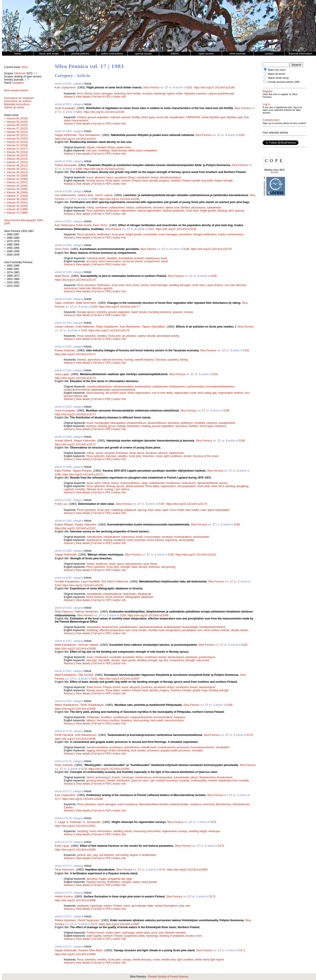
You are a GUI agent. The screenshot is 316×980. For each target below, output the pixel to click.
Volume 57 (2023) (17, 129)
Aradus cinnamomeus (231, 234)
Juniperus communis (202, 804)
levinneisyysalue (163, 777)
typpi (129, 879)
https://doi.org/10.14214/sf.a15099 (148, 615)
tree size (91, 151)
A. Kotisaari (74, 822)
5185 (171, 555)
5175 (221, 846)
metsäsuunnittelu (123, 387)
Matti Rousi (62, 276)
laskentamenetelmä (151, 627)
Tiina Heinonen (65, 870)
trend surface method (216, 630)
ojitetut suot (172, 208)
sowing (109, 489)
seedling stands (122, 831)
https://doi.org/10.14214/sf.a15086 (75, 954)
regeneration (128, 211)
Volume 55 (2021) (17, 135)
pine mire (185, 906)
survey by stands (132, 261)
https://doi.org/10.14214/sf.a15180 (176, 229)
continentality (199, 781)
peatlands (83, 906)
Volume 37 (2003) (17, 196)
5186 (237, 525)
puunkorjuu (116, 747)
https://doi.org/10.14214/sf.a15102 (75, 528)
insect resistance (127, 804)
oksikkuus (101, 564)
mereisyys (127, 777)
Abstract (69, 97)
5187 (162, 504)
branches (148, 456)
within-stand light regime (210, 960)
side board (203, 660)
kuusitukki (115, 657)
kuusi (90, 177)
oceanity (184, 781)
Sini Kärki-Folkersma (115, 581)
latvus (140, 453)
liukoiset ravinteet (175, 933)
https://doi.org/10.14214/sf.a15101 (196, 555)
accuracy (92, 261)
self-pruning (168, 567)
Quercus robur (140, 781)
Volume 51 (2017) (17, 149)
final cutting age (207, 393)
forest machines (136, 540)
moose (145, 285)
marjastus (180, 717)
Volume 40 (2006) (17, 186)
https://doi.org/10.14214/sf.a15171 (83, 475)
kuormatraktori (183, 537)
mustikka (199, 423)
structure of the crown (206, 456)
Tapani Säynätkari (153, 327)
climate (111, 781)
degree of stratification (143, 855)
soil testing (122, 855)
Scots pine (192, 211)
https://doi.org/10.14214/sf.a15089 (187, 870)
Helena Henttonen (87, 611)
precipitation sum (192, 630)
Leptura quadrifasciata (221, 94)
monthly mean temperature (164, 630)
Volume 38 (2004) (17, 192)
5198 (94, 199)
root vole (230, 285)
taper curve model (173, 510)
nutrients (102, 312)
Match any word (277, 70)
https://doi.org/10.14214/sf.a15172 (75, 444)
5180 (229, 705)
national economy (112, 360)
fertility (136, 117)
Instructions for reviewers (19, 98)
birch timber (134, 94)
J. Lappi (60, 822)
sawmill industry (144, 360)
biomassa (173, 423)
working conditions (114, 540)
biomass (91, 426)
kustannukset (143, 387)
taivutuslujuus (176, 657)
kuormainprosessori (203, 747)
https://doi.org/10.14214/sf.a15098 (75, 649)
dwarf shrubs (139, 312)
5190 (226, 411)
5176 (213, 822)
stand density (119, 151)
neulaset (109, 453)
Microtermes (224, 804)
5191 (215, 374)
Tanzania (160, 360)
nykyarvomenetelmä (123, 390)
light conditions (173, 456)
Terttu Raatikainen (92, 705)
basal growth (149, 882)
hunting (128, 360)
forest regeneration (139, 393)
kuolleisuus (173, 483)
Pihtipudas (93, 717)
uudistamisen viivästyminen (169, 387)
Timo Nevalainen (89, 135)
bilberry (91, 720)
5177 (58, 799)
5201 (79, 112)
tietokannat (144, 594)
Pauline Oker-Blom (91, 950)
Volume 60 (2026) (17, 118)
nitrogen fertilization (205, 234)
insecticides (150, 234)
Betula (88, 94)
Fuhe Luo (61, 504)
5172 (94, 924)
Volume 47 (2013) (17, 162)
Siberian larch (95, 489)
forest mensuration (110, 261)
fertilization (113, 211)
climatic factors (240, 630)
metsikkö (111, 258)
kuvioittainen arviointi (131, 258)
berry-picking (141, 720)
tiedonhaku (130, 594)
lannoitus (158, 208)
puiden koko (124, 147)
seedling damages (180, 285)
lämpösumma (110, 627)
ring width (104, 660)
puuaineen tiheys (125, 177)
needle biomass (142, 960)
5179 (250, 735)
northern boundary (167, 781)
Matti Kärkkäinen (66, 645)
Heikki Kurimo (64, 896)
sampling (82, 831)
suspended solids (134, 936)
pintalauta (191, 657)
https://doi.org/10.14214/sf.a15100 (83, 585)
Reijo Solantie (64, 765)
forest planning (95, 393)
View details (83, 97)
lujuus (110, 177)
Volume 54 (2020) (17, 139)
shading (146, 426)
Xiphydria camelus (195, 94)
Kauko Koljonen (65, 350)
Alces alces (132, 285)
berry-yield (157, 720)
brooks (190, 936)
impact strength (224, 181)
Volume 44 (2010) (17, 172)
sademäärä (93, 627)
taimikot (185, 208)
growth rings (200, 690)
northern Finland (131, 181)
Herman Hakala (88, 645)
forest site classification (170, 117)
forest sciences (115, 597)
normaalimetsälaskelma (220, 387)
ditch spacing (236, 211)
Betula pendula (135, 486)
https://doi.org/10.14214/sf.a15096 (75, 709)
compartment (152, 261)
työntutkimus (132, 747)
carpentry (173, 360)
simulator (197, 750)
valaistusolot (176, 453)
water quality (94, 936)
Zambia (68, 807)
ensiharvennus (167, 747)
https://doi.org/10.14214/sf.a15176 (109, 330)
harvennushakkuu (97, 747)
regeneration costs (185, 393)
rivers (199, 936)
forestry (81, 360)
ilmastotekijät (190, 627)
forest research (95, 597)
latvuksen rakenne (156, 453)
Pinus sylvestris (95, 211)
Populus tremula (96, 882)
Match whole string (278, 78)
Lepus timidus (215, 285)
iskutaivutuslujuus (171, 177)
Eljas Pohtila (63, 471)
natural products (174, 720)
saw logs (91, 660)
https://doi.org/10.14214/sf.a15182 (104, 169)
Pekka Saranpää (66, 165)
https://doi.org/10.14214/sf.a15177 (119, 307)
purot (154, 933)
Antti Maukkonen (86, 735)
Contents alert (271, 120)
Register (268, 91)
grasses (178, 312)
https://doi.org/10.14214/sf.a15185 (214, 87)
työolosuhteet (201, 537)
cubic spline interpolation (215, 510)
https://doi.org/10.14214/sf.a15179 (211, 249)
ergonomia (128, 537)
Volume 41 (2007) (17, 182)
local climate (139, 630)
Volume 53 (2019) (17, 142)
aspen (137, 882)
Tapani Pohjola (82, 471)
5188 (58, 475)
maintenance (94, 540)
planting (222, 211)
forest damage (159, 285)
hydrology (96, 906)
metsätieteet (94, 594)
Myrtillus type (235, 117)
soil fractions (106, 855)
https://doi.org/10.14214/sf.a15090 (75, 850)
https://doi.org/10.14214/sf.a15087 (119, 924)
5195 (214, 276)
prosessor (153, 750)
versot (99, 453)
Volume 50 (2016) (17, 152)
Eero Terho (100, 225)
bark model (192, 510)
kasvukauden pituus (186, 777)
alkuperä (100, 177)
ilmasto (116, 777)
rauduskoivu (188, 483)
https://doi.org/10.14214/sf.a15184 (104, 112)
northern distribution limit (223, 781)
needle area (168, 960)
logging (91, 750)
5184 (58, 585)
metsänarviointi (96, 258)
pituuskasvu (198, 208)
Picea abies (113, 181)
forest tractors (155, 540)
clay (95, 855)
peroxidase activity (168, 336)
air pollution (129, 336)
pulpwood (130, 510)
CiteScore (20, 73)
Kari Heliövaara (65, 225)
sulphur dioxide (146, 336)
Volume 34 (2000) (17, 206)
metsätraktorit (112, 537)
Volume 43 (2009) (17, 176)
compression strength (182, 660)
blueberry (221, 426)
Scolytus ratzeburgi (154, 94)
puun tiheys (150, 564)
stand (164, 261)
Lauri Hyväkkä (90, 581)
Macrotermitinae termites (154, 804)
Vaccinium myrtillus (187, 426)
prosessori (183, 747)
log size (163, 660)
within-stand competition (143, 151)
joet (161, 933)
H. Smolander (92, 822)
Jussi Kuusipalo (65, 108)
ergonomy (171, 540)
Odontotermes (241, 804)
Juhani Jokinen (65, 327)
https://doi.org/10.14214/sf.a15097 (119, 679)
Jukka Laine (85, 195)
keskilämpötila (172, 627)
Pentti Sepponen (88, 920)
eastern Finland (113, 906)
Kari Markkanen (130, 327)
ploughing (242, 486)
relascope (214, 831)
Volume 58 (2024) (17, 125)
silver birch (218, 486)
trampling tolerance (160, 312)
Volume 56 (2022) (17, 132)
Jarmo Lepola (104, 195)
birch (80, 94)
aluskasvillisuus (157, 423)
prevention (185, 234)
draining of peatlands (172, 936)
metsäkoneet (94, 537)
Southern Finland (181, 181)
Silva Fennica (151, 87)
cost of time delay (162, 393)
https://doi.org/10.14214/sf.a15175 (75, 354)
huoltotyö (167, 537)
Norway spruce (95, 181)
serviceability (186, 540)
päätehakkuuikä (100, 390)
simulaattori (223, 747)
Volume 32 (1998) (17, 213)
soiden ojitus (113, 933)
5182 (245, 645)
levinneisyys (103, 777)
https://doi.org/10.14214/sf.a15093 (109, 769)
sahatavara (101, 657)
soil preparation (187, 486)
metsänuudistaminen (99, 387)
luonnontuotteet (163, 717)
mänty (90, 208)
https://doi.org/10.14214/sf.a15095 (75, 739)
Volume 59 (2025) (17, 122)
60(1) (25, 67)
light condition (185, 960)
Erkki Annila (84, 225)
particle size (84, 855)
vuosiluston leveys (148, 177)
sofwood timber (179, 804)
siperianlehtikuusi (207, 483)
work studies (138, 750)
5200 (241, 135)
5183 (123, 615)
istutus (130, 208)
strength (125, 567)
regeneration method (231, 393)
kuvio (164, 258)
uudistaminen (144, 208)
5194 (94, 307)
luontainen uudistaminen (110, 208)
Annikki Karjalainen (67, 581)
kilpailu (91, 147)
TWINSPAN (193, 117)
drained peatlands (174, 211)
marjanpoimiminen (141, 717)
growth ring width (203, 181)
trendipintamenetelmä (212, 627)
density (115, 660)
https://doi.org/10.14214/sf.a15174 (75, 378)
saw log (142, 510)
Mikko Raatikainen (67, 705)
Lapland (69, 489)
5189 (242, 441)
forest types (148, 117)
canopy (126, 960)
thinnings (102, 750)
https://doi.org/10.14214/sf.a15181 (119, 199)
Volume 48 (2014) (17, 159)
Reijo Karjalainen (107, 327)
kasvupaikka (118, 423)
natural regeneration (149, 211)
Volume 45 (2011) (17, 169)
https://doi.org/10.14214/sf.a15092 (83, 799)
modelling (104, 151)
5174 (162, 870)
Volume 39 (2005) (17, 189)
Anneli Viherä (63, 441)
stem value (154, 510)
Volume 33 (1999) (17, 209)
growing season (96, 781)
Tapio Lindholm (65, 303)
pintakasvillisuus (136, 423)
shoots (187, 456)
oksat (132, 453)
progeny (164, 181)
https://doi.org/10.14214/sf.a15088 (75, 900)
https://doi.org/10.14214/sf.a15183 (75, 139)
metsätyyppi (102, 423)
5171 (242, 950)
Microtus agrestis (102, 288)
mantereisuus (143, 777)
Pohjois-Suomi (111, 687)
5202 (189, 87)
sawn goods (128, 660)
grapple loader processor (176, 750)
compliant (18, 83)
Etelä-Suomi (94, 687)
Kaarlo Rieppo (64, 524)
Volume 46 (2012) (17, 166)
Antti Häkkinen (85, 327)
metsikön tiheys (106, 147)
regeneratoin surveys (175, 831)
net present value (116, 393)
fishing (184, 360)
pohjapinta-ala (116, 879)
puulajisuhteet (227, 423)
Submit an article (14, 107)
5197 (151, 229)
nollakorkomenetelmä (77, 390)
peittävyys (187, 423)
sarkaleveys (214, 208)
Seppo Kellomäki (66, 135)
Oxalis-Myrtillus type (213, 117)
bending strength (147, 660)
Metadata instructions (17, 104)
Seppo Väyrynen (86, 524)
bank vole (85, 288)
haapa (103, 879)
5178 (84, 769)
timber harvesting (119, 750)
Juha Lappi (62, 374)
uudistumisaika (195, 387)
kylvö (98, 483)
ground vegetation (98, 117)
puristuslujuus (207, 657)
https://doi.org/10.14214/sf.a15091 (75, 826)
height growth (208, 211)
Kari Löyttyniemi (65, 87)
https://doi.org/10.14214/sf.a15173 (75, 414)
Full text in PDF (101, 97)
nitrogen (126, 882)
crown (159, 456)
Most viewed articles (16, 90)
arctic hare (198, 285)
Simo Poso (62, 249)
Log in (266, 104)
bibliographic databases (139, 597)
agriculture (94, 360)
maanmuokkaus (130, 483)
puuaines (147, 687)
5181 (94, 679)
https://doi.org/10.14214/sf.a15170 (187, 504)
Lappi (144, 483)
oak (152, 781)
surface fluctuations (166, 906)
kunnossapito (153, 537)
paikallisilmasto (128, 627)
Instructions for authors (18, 101)
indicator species (120, 117)
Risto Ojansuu (64, 611)
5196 (186, 249)
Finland (81, 117)
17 (166, 87)
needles (102, 336)
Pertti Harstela (64, 735)
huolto (139, 537)
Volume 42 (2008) (17, 179)
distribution (133, 426)
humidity (244, 781)
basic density (150, 181)
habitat (121, 426)
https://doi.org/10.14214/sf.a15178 (75, 280)
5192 (246, 350)
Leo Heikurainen (65, 195)
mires (127, 906)
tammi (90, 777)
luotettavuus (152, 258)
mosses (188, 312)
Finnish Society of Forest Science (168, 977)
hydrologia (128, 933)
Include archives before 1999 (284, 82)
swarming (120, 94)
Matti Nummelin (86, 303)
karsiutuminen (134, 564)
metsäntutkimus (112, 594)
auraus (223, 483)
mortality (80, 489)
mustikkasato (121, 717)
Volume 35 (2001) (17, 203)
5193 (84, 330)
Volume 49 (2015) (17, 155)
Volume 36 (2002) (17, 199)
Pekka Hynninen (65, 920)
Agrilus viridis (175, 94)
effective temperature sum (115, 630)
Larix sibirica (122, 489)
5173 (212, 897)
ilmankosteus (225, 777)
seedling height (198, 831)
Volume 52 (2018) (17, 145)
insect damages (103, 94)
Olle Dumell (86, 675)
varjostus (212, 423)
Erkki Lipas (62, 846)
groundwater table (142, 906)
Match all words (276, 74)
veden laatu (143, 933)
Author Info (120, 97)
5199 (79, 169)
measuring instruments (147, 831)
